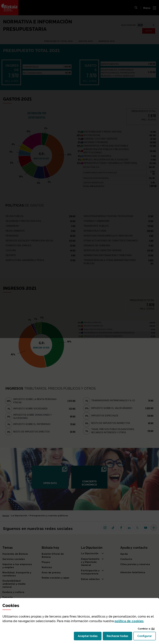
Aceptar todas (90, 637)
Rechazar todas (119, 637)
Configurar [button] (147, 637)
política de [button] (129, 621)
